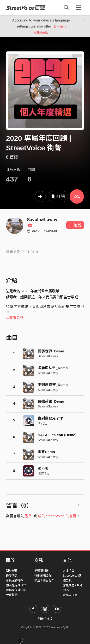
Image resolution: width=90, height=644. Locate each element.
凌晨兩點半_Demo (53, 368)
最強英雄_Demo (51, 401)
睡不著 (43, 468)
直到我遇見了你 (50, 418)
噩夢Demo (46, 452)
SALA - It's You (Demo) (57, 435)
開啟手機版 (45, 619)
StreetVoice (26, 7)
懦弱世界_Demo (51, 351)
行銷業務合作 (43, 576)
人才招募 (69, 571)
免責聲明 (12, 595)
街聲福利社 (42, 571)
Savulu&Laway (48, 356)
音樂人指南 (70, 595)
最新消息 (12, 576)
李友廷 (42, 423)
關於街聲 (12, 571)
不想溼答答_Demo (53, 385)
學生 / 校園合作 (44, 581)
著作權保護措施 (16, 590)
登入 (29, 516)
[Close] (85, 20)
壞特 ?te (43, 473)
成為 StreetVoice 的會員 (57, 516)
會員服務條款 (15, 581)
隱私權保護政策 (16, 585)
